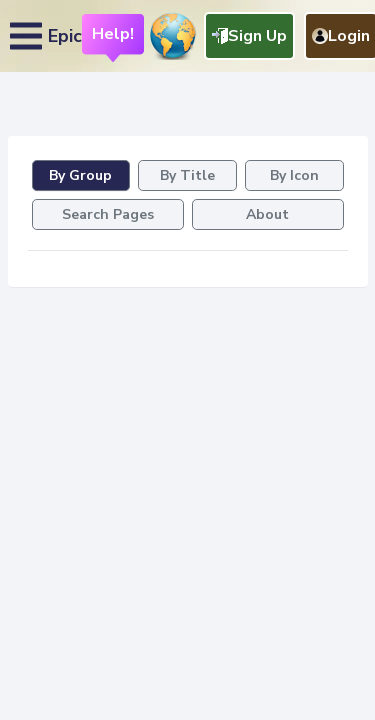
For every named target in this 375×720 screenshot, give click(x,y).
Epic (65, 36)
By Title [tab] (187, 175)
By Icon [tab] (294, 175)
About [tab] (267, 214)
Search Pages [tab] (108, 214)
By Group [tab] (80, 175)
